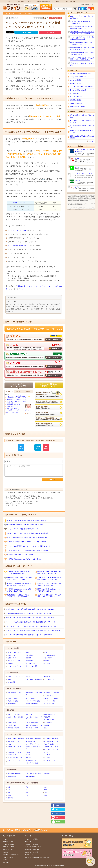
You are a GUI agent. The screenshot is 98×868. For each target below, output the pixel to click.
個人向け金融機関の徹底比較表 (33, 847)
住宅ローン (29, 677)
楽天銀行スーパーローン (33, 741)
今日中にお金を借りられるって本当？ (16, 401)
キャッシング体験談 (50, 704)
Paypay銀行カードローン (51, 747)
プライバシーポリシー (8, 857)
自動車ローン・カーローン (15, 677)
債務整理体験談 (12, 776)
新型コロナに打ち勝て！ (14, 714)
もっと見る (92, 141)
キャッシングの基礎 (32, 666)
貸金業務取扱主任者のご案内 (32, 849)
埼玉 (27, 790)
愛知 (45, 790)
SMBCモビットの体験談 (51, 698)
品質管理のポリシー (8, 849)
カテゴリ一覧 (31, 1)
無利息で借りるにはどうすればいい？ (16, 400)
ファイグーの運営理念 (8, 844)
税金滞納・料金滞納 (13, 728)
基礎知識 (30, 13)
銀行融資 (47, 661)
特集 (45, 728)
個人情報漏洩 (48, 722)
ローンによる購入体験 (32, 722)
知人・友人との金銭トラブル (34, 725)
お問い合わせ (6, 862)
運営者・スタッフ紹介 (8, 847)
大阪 (27, 787)
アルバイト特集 (12, 722)
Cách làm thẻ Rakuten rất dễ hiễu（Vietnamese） (37, 857)
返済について (11, 655)
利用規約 (5, 860)
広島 (45, 792)
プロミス (47, 752)
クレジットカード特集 (32, 728)
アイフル (28, 755)
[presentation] (19, 481)
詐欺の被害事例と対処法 (77, 107)
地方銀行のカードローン (51, 760)
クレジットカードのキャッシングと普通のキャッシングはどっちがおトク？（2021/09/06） (33, 630)
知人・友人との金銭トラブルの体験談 (81, 87)
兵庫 (27, 795)
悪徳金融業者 (30, 661)
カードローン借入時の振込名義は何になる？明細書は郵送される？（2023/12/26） (31, 622)
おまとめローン (12, 658)
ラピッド (28, 758)
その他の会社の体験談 (32, 704)
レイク (10, 744)
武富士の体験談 (12, 704)
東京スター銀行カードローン (52, 744)
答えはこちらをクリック (12, 413)
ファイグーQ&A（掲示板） (19, 1)
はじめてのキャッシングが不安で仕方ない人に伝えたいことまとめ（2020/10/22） (31, 609)
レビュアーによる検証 (32, 763)
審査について (30, 652)
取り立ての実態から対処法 (78, 90)
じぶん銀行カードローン (51, 749)
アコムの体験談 (48, 695)
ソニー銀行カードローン (33, 744)
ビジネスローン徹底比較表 (31, 844)
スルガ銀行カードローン (14, 752)
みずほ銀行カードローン (51, 739)
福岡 (27, 792)
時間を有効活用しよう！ (51, 714)
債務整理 (28, 658)
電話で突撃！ (48, 717)
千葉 (9, 790)
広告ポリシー (6, 852)
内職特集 (47, 725)
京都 (9, 792)
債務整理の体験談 (75, 100)
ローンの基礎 (11, 682)
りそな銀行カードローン (14, 741)
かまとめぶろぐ (56, 1)
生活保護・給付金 (13, 725)
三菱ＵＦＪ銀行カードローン (16, 739)
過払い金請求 (48, 658)
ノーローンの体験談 (50, 701)
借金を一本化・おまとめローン (79, 77)
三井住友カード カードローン (20, 203)
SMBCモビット (12, 755)
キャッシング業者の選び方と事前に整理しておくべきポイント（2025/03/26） (29, 635)
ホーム (5, 13)
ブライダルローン (49, 679)
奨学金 (10, 679)
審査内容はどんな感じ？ (13, 408)
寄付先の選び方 (30, 714)
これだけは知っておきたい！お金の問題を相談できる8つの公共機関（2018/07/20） (31, 626)
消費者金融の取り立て (50, 655)
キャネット (47, 758)
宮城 (45, 795)
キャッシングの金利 (76, 97)
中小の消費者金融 (31, 760)
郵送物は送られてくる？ (13, 406)
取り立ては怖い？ (11, 403)
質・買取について (31, 663)
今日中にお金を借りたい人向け (28, 409)
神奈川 (46, 787)
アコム (28, 752)
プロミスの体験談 (13, 698)
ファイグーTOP (6, 1)
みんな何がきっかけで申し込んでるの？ (17, 396)
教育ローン (47, 677)
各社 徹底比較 (30, 655)
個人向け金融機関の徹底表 (43, 1)
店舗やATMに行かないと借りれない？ (16, 398)
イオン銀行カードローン (14, 747)
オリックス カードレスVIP (17, 230)
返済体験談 (47, 774)
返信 (26, 489)
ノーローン (47, 755)
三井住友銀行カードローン (33, 739)
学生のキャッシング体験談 (52, 693)
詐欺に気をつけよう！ (14, 661)
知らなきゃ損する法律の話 (15, 717)
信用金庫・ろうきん (13, 663)
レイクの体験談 (30, 698)
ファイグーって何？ (8, 842)
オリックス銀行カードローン (52, 741)
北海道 (10, 795)
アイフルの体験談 (13, 701)
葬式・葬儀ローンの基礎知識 (34, 679)
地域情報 (10, 798)
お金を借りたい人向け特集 (69, 1)
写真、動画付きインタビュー (16, 693)
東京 (9, 787)
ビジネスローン (48, 663)
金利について (48, 652)
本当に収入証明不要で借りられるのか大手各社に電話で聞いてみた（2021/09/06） (31, 618)
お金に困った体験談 (50, 720)
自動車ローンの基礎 (76, 103)
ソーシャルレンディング (14, 666)
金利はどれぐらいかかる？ (13, 410)
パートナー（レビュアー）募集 (11, 855)
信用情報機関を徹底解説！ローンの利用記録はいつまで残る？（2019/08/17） (29, 613)
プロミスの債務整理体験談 (33, 774)
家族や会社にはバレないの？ (14, 405)
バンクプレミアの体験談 (33, 701)
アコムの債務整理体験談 (14, 774)
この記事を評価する (55, 18)
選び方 (25, 13)
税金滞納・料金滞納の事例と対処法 (81, 73)
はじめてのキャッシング (15, 13)
